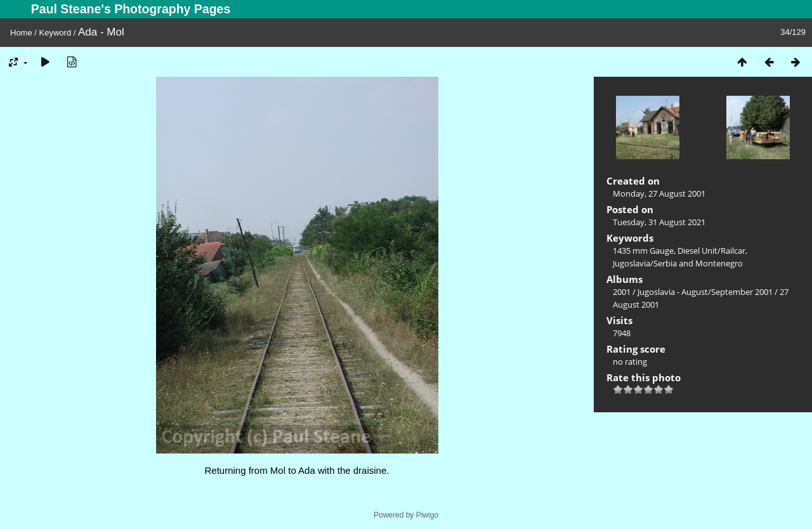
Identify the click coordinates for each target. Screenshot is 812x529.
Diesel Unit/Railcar (711, 251)
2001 (622, 292)
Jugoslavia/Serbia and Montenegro (678, 263)
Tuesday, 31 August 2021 (659, 222)
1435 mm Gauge (643, 251)
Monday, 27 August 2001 (659, 193)
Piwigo (427, 515)
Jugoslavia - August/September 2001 (705, 292)
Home (21, 33)
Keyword (56, 33)
